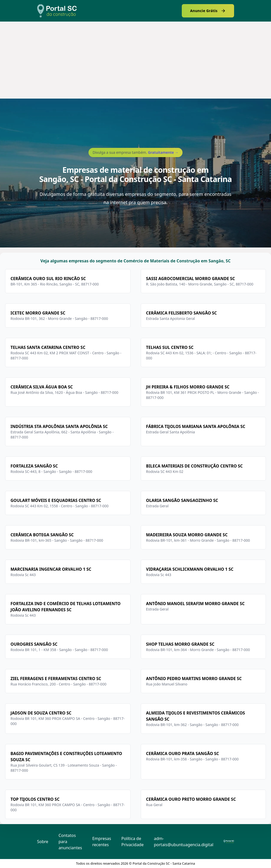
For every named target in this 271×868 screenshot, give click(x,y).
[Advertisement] (135, 60)
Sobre (43, 842)
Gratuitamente (163, 152)
